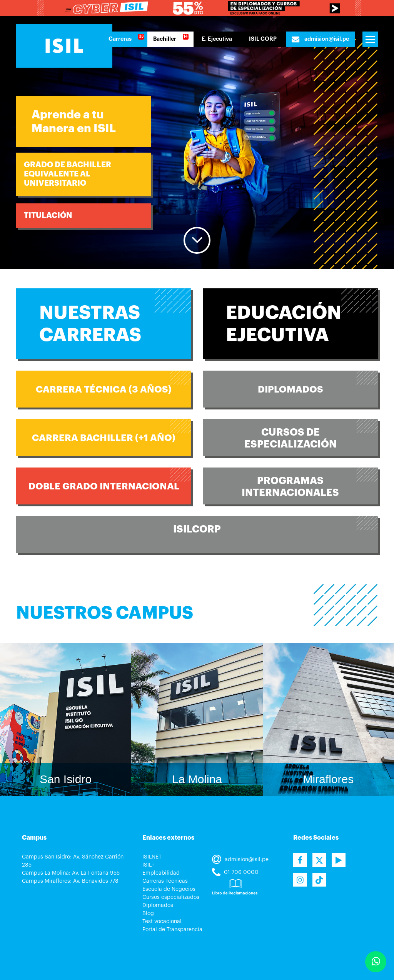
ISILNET (152, 857)
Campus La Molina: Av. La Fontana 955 (71, 873)
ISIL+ (148, 865)
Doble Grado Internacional (104, 486)
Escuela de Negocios (169, 889)
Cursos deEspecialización (290, 438)
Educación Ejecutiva (284, 324)
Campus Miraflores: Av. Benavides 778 (70, 881)
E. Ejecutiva (217, 39)
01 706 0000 (235, 872)
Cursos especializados (171, 897)
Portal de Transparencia (172, 930)
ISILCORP (197, 529)
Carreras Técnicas (165, 881)
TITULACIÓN (48, 215)
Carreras (120, 39)
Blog (148, 913)
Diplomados (290, 389)
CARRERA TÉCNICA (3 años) (104, 389)
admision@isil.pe (320, 39)
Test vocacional (162, 922)
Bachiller (165, 39)
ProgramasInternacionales (290, 487)
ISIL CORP (263, 39)
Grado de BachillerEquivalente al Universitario (68, 174)
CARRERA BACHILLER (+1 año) (104, 438)
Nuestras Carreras (90, 324)
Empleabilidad (161, 873)
